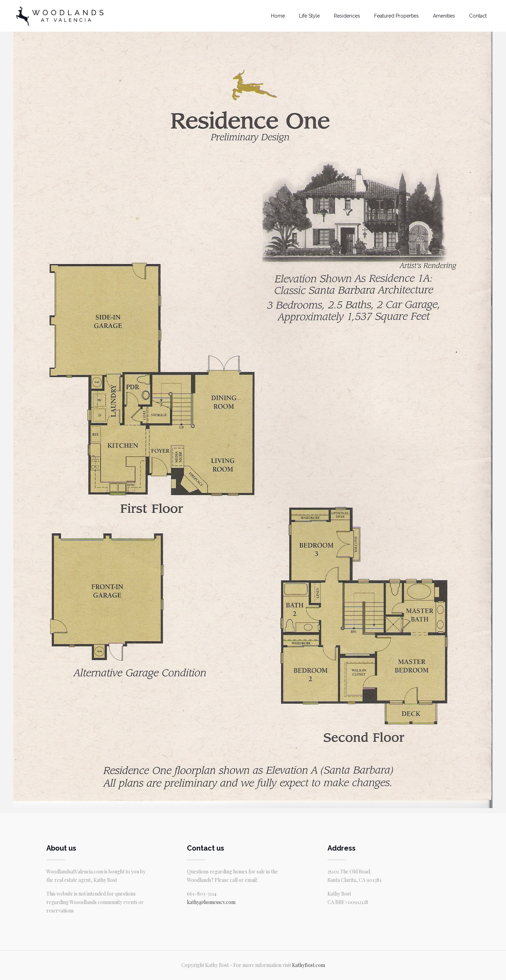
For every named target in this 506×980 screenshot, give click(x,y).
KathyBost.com (309, 965)
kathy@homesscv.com (211, 902)
